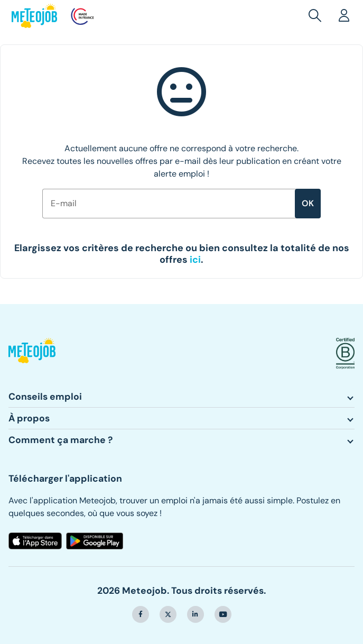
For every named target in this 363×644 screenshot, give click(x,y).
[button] (317, 16)
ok (308, 203)
